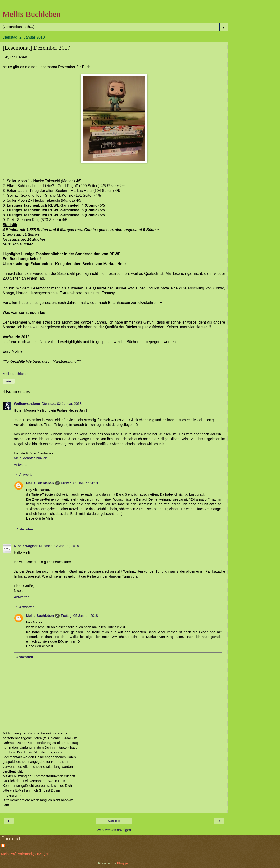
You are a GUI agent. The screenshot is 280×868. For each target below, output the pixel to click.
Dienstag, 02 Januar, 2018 (62, 404)
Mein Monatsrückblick (30, 458)
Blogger (123, 863)
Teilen (9, 381)
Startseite (114, 821)
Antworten (22, 465)
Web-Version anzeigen (114, 830)
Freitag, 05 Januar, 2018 (79, 483)
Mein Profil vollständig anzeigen (25, 854)
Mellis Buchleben (31, 14)
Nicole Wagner (26, 546)
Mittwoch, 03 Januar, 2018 (59, 546)
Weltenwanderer (27, 404)
